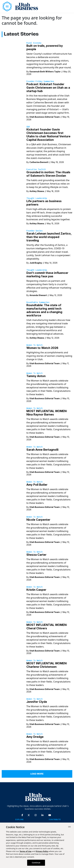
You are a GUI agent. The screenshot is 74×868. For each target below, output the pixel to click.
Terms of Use (25, 851)
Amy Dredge (35, 737)
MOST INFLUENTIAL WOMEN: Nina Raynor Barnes (47, 413)
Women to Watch (34, 345)
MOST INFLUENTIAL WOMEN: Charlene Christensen (47, 665)
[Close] (69, 827)
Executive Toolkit (36, 169)
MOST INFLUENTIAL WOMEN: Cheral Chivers (47, 627)
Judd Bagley (36, 263)
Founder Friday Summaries (40, 81)
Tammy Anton (36, 376)
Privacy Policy (42, 851)
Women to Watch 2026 (42, 348)
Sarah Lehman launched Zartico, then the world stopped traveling (49, 237)
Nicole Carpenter (38, 520)
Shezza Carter (36, 555)
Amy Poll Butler (37, 485)
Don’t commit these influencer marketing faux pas (47, 275)
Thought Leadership (37, 198)
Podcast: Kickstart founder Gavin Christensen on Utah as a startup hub (48, 88)
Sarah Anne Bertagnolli (42, 450)
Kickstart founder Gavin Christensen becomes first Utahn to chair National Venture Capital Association (48, 135)
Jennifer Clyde (37, 702)
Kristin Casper (36, 590)
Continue (36, 863)
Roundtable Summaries (38, 302)
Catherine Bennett (39, 162)
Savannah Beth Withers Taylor (45, 72)
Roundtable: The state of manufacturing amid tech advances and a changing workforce (44, 310)
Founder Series (34, 231)
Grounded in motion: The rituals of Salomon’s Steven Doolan (48, 174)
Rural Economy (34, 43)
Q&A (28, 127)
